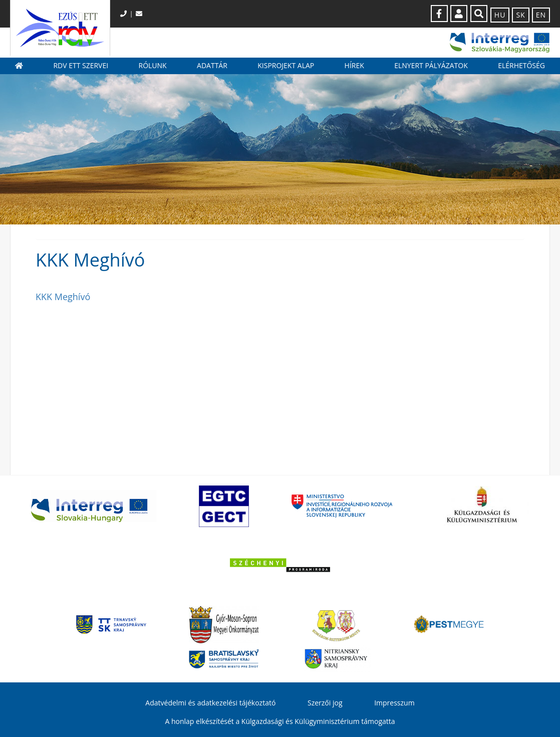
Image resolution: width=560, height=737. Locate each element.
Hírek (354, 65)
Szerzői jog (325, 703)
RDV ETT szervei (81, 65)
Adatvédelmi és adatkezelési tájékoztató (210, 703)
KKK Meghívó (63, 297)
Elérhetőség (521, 65)
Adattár (212, 65)
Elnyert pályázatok (431, 65)
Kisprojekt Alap (286, 65)
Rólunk (153, 65)
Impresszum (394, 703)
